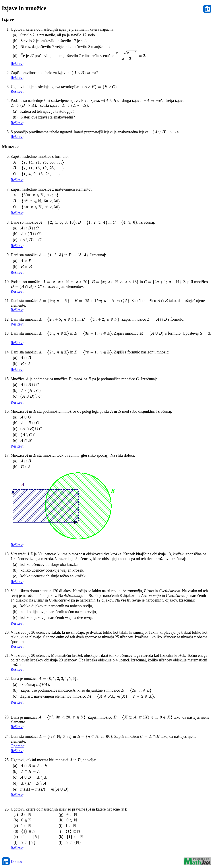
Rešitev (17, 64)
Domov (17, 862)
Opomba (17, 746)
